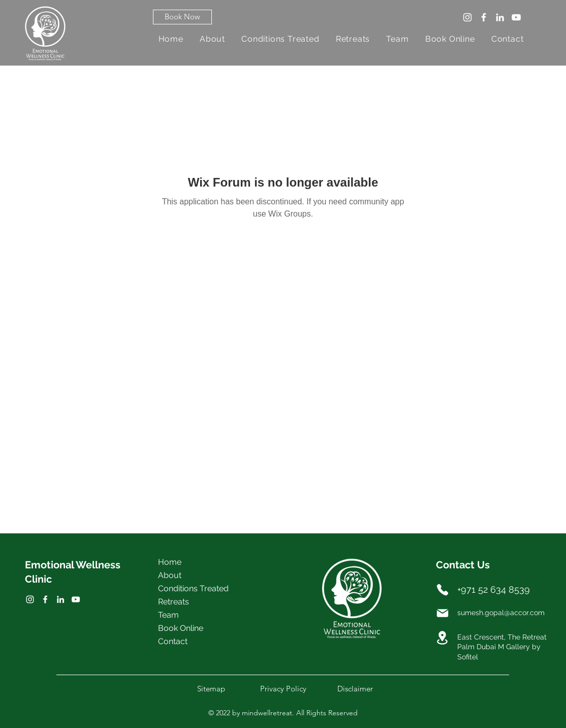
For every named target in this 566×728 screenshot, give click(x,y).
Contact (173, 641)
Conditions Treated (193, 588)
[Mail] (443, 613)
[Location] (443, 638)
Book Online (181, 628)
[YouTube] (516, 17)
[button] (182, 17)
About (170, 575)
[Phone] (443, 590)
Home (170, 562)
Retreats (174, 602)
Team (168, 615)
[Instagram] (467, 17)
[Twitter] (45, 599)
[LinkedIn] (500, 17)
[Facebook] (484, 17)
